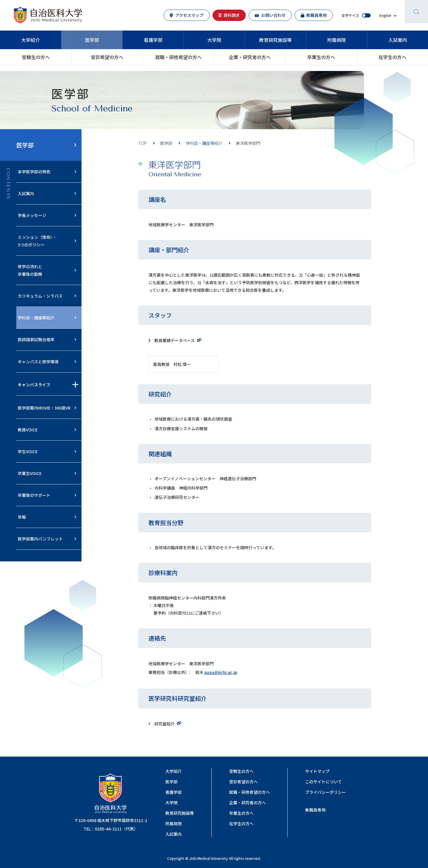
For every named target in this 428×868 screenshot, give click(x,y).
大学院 (214, 40)
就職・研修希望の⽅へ (178, 57)
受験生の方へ (36, 57)
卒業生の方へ (321, 57)
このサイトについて (323, 782)
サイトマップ (317, 771)
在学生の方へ (392, 57)
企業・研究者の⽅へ (250, 57)
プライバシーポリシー (326, 792)
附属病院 (337, 40)
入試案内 (398, 40)
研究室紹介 (165, 724)
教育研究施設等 (275, 40)
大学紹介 (31, 40)
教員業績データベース (175, 340)
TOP (143, 143)
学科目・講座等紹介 (204, 143)
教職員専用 (315, 810)
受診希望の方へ (107, 57)
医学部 (92, 40)
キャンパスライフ (34, 385)
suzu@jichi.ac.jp (220, 672)
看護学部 (153, 40)
